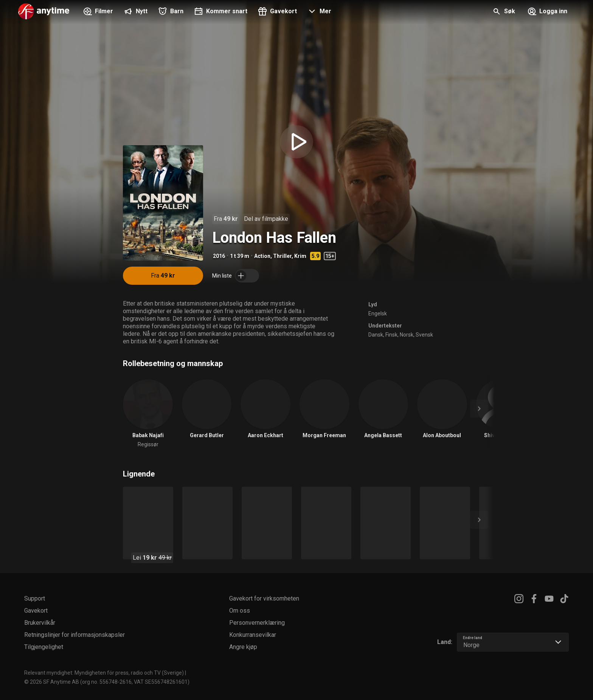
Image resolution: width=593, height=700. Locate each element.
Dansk (376, 335)
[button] (319, 12)
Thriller (282, 256)
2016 (219, 256)
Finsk (391, 335)
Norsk (407, 335)
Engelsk (378, 314)
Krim (300, 256)
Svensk (424, 335)
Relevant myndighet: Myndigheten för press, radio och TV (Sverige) (104, 673)
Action (262, 256)
